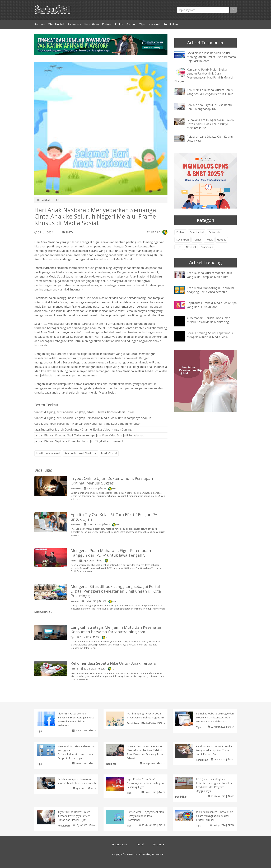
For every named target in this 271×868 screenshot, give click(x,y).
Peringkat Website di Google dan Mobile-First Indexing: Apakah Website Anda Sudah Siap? (215, 717)
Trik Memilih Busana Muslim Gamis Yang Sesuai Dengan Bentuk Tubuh (210, 92)
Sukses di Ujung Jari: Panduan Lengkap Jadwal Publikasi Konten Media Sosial (84, 412)
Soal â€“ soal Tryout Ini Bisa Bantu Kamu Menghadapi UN (209, 107)
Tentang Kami (120, 844)
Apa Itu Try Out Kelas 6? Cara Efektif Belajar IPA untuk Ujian (114, 517)
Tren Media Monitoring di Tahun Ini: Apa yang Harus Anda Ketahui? (211, 290)
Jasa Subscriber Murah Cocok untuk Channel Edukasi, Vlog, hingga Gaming (83, 430)
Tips (142, 24)
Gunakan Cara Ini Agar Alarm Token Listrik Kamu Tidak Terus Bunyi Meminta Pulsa (210, 124)
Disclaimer (159, 844)
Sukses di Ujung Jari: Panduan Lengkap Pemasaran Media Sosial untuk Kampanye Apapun (93, 418)
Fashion (39, 24)
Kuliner (107, 24)
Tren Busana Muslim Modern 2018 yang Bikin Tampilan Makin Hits (209, 275)
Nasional (154, 24)
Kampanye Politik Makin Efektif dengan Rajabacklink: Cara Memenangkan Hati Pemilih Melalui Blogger (204, 75)
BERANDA (43, 200)
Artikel (140, 844)
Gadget (131, 24)
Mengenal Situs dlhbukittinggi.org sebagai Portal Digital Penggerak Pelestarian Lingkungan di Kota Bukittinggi (116, 591)
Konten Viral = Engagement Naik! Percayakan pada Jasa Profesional (146, 816)
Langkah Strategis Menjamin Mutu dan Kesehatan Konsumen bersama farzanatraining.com (116, 630)
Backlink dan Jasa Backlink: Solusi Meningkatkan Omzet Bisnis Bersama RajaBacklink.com (211, 57)
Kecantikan (92, 24)
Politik (119, 24)
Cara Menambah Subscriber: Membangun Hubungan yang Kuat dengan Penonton (88, 424)
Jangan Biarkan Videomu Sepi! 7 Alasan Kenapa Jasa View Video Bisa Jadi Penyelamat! (89, 435)
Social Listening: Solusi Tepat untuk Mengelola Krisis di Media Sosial (210, 335)
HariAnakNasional (48, 453)
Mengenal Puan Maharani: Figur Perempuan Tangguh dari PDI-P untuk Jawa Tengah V (111, 553)
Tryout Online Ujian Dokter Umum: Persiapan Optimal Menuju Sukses (112, 481)
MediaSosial (109, 453)
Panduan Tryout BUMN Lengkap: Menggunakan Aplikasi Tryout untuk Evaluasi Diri (215, 750)
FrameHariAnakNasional (81, 453)
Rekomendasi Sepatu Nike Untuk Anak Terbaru (113, 663)
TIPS (57, 200)
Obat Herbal (56, 24)
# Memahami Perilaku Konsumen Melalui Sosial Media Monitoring (209, 320)
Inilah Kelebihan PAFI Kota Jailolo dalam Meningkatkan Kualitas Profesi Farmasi (215, 816)
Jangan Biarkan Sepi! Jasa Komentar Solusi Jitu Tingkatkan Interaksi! (79, 441)
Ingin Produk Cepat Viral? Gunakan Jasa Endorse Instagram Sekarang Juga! (146, 783)
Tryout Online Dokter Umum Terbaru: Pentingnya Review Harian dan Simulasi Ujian (74, 816)
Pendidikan (171, 24)
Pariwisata (74, 24)
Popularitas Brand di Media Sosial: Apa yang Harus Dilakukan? (212, 305)
